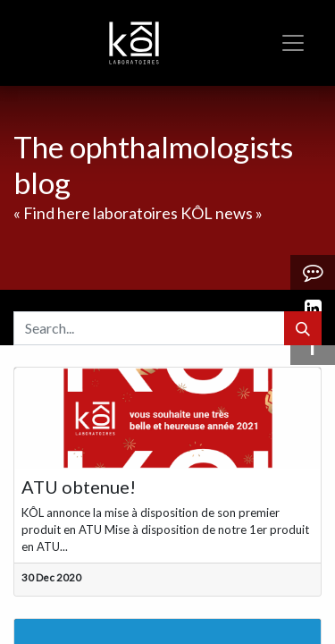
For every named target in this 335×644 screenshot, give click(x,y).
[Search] (303, 328)
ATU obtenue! (79, 487)
